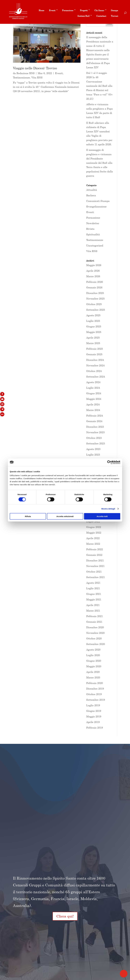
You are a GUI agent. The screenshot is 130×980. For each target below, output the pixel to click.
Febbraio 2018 (95, 728)
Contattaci (101, 16)
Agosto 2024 (93, 382)
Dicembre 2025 (95, 293)
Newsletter (93, 223)
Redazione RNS (26, 73)
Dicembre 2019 (95, 689)
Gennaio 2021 (94, 622)
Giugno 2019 (94, 711)
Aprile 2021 (93, 605)
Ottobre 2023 (94, 438)
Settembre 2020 (96, 644)
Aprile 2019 (93, 722)
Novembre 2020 (95, 633)
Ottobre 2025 (94, 304)
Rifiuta (28, 516)
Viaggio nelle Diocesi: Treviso (35, 68)
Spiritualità (93, 234)
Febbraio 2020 (95, 683)
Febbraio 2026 (95, 282)
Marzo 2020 (93, 677)
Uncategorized (95, 245)
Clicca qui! (65, 916)
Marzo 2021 (93, 611)
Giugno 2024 (94, 393)
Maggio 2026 (94, 265)
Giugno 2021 (94, 594)
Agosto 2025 (93, 315)
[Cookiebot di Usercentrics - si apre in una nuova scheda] (109, 462)
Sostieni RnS (83, 16)
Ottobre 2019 (94, 694)
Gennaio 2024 (94, 421)
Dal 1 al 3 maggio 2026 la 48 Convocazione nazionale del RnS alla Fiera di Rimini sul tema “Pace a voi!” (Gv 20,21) (99, 86)
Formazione (68, 10)
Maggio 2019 (94, 716)
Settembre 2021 (96, 577)
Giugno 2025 (94, 326)
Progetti (84, 10)
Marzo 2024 (93, 410)
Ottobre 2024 (94, 371)
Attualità (92, 190)
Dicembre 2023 (95, 427)
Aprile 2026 (93, 271)
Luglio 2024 (93, 388)
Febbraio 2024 (95, 416)
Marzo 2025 (93, 343)
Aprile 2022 (93, 538)
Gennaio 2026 (94, 287)
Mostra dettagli (108, 509)
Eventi (52, 10)
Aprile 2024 (93, 404)
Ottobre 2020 (94, 638)
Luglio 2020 (93, 655)
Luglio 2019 (93, 705)
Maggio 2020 (94, 666)
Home (41, 10)
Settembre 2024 (96, 377)
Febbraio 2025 (95, 349)
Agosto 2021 (93, 583)
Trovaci (115, 16)
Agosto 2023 (93, 449)
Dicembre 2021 (95, 560)
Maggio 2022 (94, 533)
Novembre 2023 (95, 432)
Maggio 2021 (94, 599)
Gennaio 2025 (94, 354)
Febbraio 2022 (95, 549)
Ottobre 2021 (94, 572)
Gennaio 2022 (94, 555)
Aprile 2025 (93, 338)
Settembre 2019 (96, 700)
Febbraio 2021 (95, 616)
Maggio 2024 (94, 399)
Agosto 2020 (93, 650)
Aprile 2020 (93, 672)
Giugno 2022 (94, 527)
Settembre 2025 (96, 310)
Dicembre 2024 (95, 360)
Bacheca (91, 195)
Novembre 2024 (95, 365)
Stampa (114, 10)
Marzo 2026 (93, 276)
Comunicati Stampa (98, 201)
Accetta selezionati (65, 516)
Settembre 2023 (96, 443)
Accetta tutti (102, 516)
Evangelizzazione (96, 206)
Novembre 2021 (95, 566)
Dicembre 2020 (95, 627)
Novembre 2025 (95, 299)
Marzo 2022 (93, 544)
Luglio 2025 (93, 321)
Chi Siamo (99, 10)
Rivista (90, 229)
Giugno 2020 (94, 661)
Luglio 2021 (93, 588)
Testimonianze (21, 77)
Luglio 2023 (93, 455)
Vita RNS (37, 77)
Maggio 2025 (94, 332)
